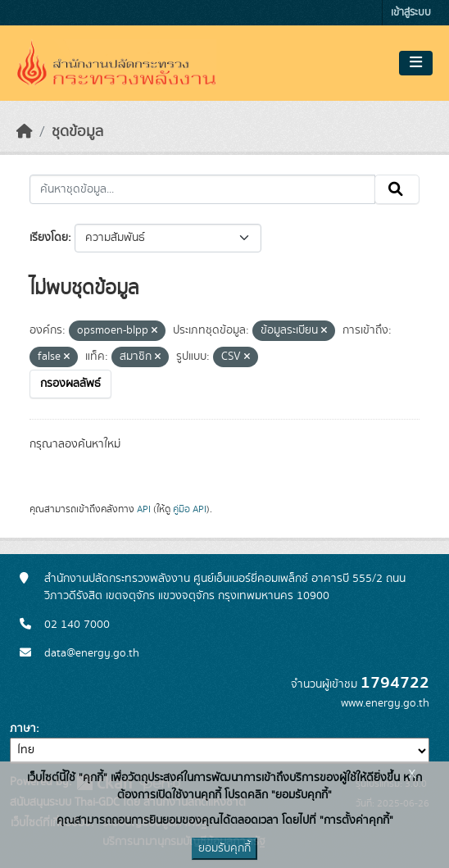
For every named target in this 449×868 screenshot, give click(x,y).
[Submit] (397, 189)
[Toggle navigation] (416, 63)
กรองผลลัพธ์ (70, 384)
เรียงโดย (49, 238)
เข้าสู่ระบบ (411, 13)
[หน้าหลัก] (25, 132)
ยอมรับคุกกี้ (224, 848)
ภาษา (23, 729)
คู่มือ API (190, 509)
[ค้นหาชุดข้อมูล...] (202, 189)
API (144, 509)
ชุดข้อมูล (77, 132)
